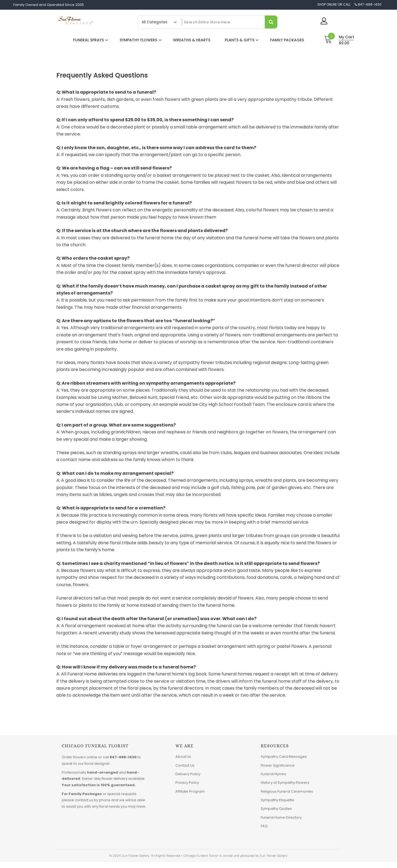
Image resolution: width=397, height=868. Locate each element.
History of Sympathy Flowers (285, 783)
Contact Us (185, 765)
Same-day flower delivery (105, 779)
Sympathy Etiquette (277, 800)
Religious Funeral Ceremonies (287, 791)
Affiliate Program (190, 791)
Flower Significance (278, 765)
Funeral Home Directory (281, 817)
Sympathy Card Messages (284, 757)
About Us (183, 757)
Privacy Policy (187, 783)
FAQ (264, 826)
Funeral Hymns (273, 774)
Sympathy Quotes (276, 809)
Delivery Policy (188, 774)
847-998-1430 (123, 757)
